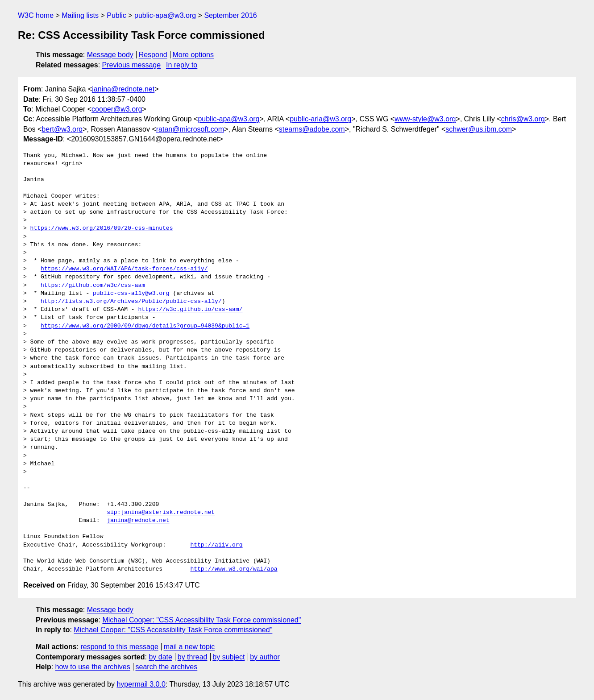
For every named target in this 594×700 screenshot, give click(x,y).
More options (193, 55)
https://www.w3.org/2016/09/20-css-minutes (102, 228)
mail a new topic (189, 647)
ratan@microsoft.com (190, 129)
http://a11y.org (216, 545)
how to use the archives (93, 667)
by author (265, 657)
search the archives (167, 667)
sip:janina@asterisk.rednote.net (161, 513)
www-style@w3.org (425, 119)
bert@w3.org (62, 129)
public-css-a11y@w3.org (131, 294)
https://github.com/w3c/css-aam (93, 286)
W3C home (36, 15)
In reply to (182, 65)
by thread (193, 657)
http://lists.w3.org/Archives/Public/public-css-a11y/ (131, 302)
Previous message (132, 65)
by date (160, 657)
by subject (228, 657)
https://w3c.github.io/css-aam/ (190, 310)
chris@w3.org (523, 119)
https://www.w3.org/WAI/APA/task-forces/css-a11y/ (124, 269)
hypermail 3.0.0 (141, 684)
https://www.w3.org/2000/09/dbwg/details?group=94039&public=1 (145, 326)
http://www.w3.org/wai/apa (234, 569)
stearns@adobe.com (312, 129)
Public (116, 15)
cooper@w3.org (117, 109)
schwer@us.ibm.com (479, 129)
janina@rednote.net (123, 89)
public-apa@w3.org (165, 15)
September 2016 (230, 15)
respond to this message (119, 647)
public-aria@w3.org (320, 119)
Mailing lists (80, 15)
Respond (153, 55)
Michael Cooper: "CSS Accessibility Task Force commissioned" (201, 620)
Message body (110, 55)
